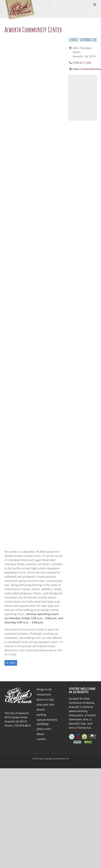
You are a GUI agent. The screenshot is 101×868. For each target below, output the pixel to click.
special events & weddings (47, 722)
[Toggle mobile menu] (95, 5)
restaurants (44, 694)
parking (41, 715)
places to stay (45, 699)
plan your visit (46, 704)
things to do (44, 689)
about (40, 734)
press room (44, 729)
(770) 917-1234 (82, 63)
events (41, 710)
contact (41, 739)
